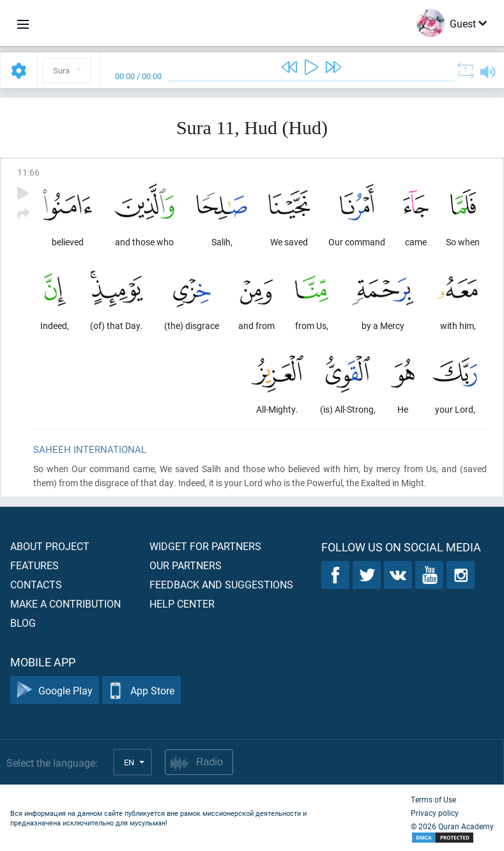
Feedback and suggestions (221, 584)
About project (50, 546)
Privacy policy (435, 813)
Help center (182, 603)
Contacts (36, 584)
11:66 (28, 172)
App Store (141, 690)
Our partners (186, 565)
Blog (23, 623)
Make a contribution (65, 603)
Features (34, 565)
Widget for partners (205, 546)
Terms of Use (433, 799)
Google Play (55, 690)
